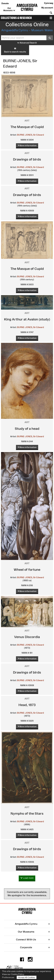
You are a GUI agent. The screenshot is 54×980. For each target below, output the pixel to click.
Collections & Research (16, 18)
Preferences (8, 977)
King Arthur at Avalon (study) (27, 319)
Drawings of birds (27, 159)
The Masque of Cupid (27, 127)
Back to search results (15, 50)
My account (47, 8)
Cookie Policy (18, 974)
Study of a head (27, 429)
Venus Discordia (27, 637)
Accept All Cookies (27, 977)
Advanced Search (27, 43)
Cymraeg (49, 3)
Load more (27, 878)
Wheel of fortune (27, 570)
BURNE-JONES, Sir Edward (30, 135)
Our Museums (9, 9)
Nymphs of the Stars (27, 813)
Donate (5, 3)
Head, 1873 (27, 705)
